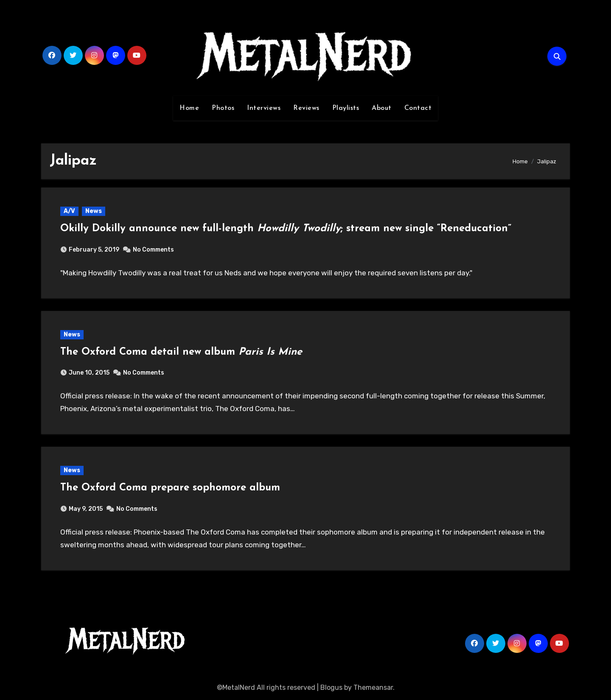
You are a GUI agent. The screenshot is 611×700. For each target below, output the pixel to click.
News (94, 211)
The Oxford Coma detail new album (181, 352)
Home (189, 108)
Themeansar (373, 687)
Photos (223, 108)
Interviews (264, 108)
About (382, 108)
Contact (418, 108)
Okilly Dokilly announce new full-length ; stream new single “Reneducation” (286, 229)
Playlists (346, 108)
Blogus (331, 687)
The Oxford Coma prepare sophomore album (170, 488)
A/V (69, 211)
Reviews (306, 108)
